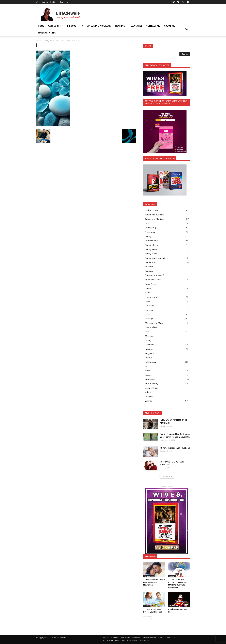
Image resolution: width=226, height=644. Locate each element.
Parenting (149, 345)
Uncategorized (152, 388)
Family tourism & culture (156, 258)
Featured (149, 267)
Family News (151, 249)
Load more (167, 476)
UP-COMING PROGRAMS (99, 26)
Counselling (150, 228)
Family (148, 236)
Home (41, 26)
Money (148, 340)
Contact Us (171, 638)
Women (149, 401)
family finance (151, 241)
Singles (148, 371)
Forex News (151, 284)
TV (82, 26)
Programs (150, 353)
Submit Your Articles (111, 640)
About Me (169, 26)
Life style (149, 310)
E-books (72, 26)
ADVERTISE (137, 26)
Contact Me (153, 26)
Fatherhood (150, 262)
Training (121, 26)
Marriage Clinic (47, 33)
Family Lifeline (152, 245)
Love (147, 314)
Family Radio (151, 254)
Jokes (148, 301)
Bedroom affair (152, 210)
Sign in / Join (65, 2)
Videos (148, 392)
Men (147, 332)
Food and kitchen (153, 280)
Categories (56, 26)
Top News (150, 379)
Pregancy (149, 349)
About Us (115, 638)
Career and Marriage (155, 219)
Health (148, 293)
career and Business (154, 215)
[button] (187, 29)
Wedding (149, 397)
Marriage (149, 319)
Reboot (148, 358)
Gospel (148, 288)
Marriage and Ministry (155, 323)
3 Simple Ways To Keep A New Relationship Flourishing (154, 582)
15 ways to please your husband (175, 448)
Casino (148, 223)
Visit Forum (145, 640)
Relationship (151, 362)
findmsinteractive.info (155, 275)
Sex (147, 366)
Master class (151, 327)
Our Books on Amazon (131, 638)
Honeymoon (151, 297)
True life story (151, 384)
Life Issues (150, 306)
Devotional (150, 232)
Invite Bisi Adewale (130, 640)
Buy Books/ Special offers (153, 638)
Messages (150, 336)
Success (149, 375)
